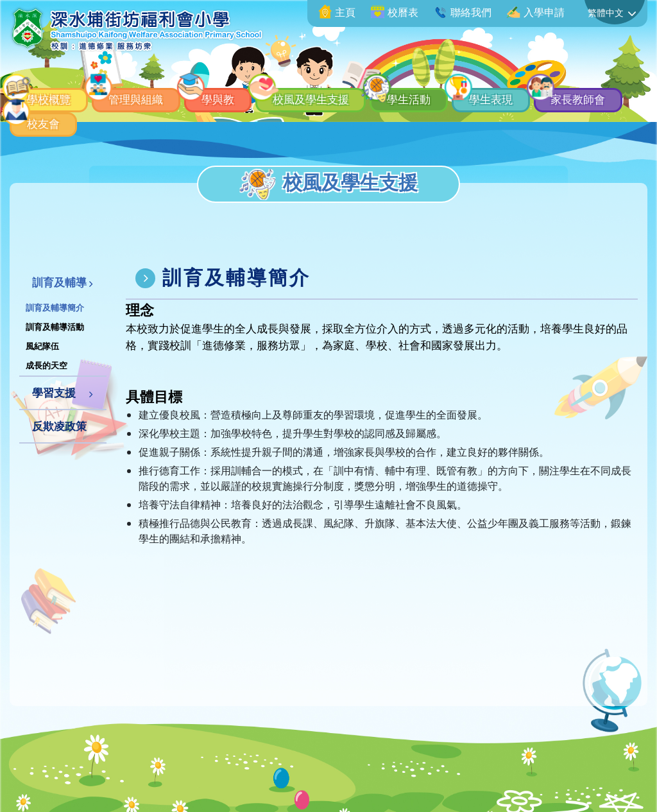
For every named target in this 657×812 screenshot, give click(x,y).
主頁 (337, 13)
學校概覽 (50, 92)
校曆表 (395, 13)
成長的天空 (47, 366)
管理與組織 (149, 92)
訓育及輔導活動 (55, 327)
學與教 (243, 92)
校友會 (149, 121)
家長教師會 (56, 121)
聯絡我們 (463, 13)
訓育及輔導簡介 (55, 308)
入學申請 (536, 13)
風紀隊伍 (42, 346)
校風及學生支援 (349, 92)
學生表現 (555, 92)
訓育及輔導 (59, 282)
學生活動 (461, 92)
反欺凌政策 (59, 426)
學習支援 (54, 393)
